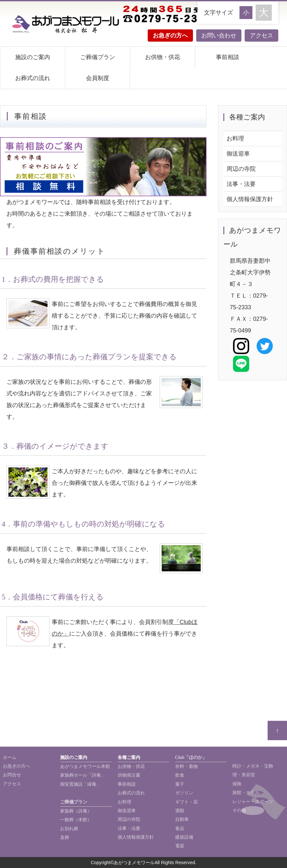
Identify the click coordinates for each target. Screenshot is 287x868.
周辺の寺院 (241, 169)
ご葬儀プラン (98, 57)
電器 (180, 846)
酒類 (180, 811)
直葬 (65, 837)
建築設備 (184, 837)
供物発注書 (129, 775)
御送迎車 (238, 154)
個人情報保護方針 (250, 199)
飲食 (180, 775)
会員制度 (98, 78)
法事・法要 (241, 184)
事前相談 (228, 57)
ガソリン (184, 793)
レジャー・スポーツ (253, 802)
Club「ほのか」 (191, 757)
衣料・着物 (186, 766)
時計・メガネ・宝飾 (253, 766)
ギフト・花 (186, 802)
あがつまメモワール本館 (85, 766)
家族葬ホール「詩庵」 (83, 775)
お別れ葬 (69, 829)
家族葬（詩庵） (76, 811)
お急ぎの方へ (170, 36)
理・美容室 (244, 775)
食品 (180, 828)
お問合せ (12, 775)
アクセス (261, 36)
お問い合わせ (219, 36)
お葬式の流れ (33, 78)
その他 (239, 810)
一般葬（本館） (76, 820)
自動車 (182, 819)
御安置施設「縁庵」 (80, 784)
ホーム (10, 757)
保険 (237, 784)
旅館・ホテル (246, 793)
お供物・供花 (163, 57)
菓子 (180, 784)
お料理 (235, 138)
